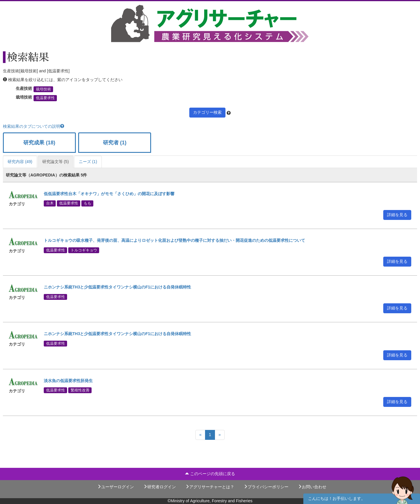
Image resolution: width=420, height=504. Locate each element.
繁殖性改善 (80, 390)
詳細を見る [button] (397, 215)
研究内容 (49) (20, 162)
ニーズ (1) (88, 162)
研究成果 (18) (39, 143)
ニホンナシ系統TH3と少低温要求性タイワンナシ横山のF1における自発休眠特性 (117, 287)
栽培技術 (43, 89)
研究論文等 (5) (56, 162)
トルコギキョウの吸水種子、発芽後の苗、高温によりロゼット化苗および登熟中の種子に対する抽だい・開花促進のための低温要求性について (174, 240)
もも (87, 203)
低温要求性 (45, 98)
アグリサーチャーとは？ (210, 487)
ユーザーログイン (116, 487)
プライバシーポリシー (266, 487)
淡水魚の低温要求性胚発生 (68, 381)
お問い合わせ (312, 487)
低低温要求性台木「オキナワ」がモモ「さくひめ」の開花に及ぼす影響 (109, 194)
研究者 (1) (115, 143)
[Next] (220, 435)
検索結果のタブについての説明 (34, 126)
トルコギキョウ (84, 250)
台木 (50, 203)
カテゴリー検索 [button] (207, 112)
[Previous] (200, 435)
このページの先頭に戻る (210, 474)
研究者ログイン (160, 487)
